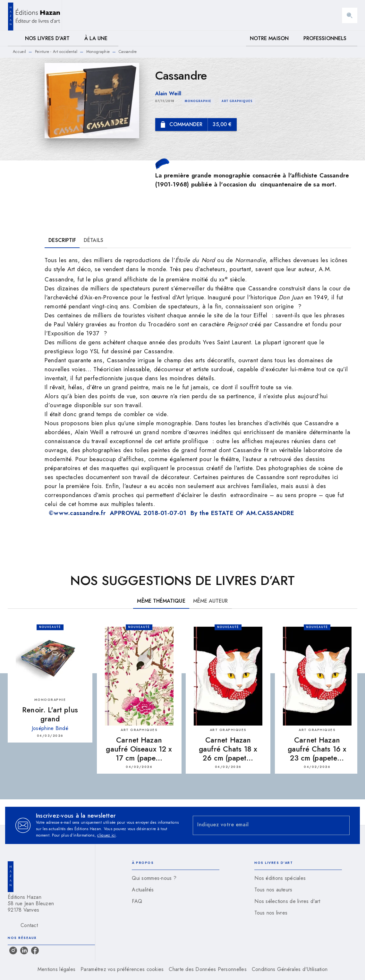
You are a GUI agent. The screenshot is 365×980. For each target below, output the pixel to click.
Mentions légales (56, 969)
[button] (198, 101)
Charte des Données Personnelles (208, 969)
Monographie (98, 52)
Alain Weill (168, 94)
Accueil (19, 52)
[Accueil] (35, 15)
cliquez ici (106, 835)
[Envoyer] (342, 825)
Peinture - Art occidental (56, 52)
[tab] (14, 39)
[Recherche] (350, 15)
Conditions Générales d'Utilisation (290, 969)
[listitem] (13, 950)
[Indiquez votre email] (263, 825)
